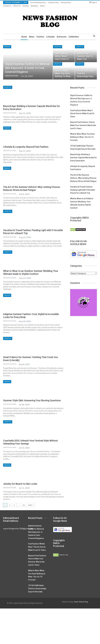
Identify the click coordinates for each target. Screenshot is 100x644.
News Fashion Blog (81, 599)
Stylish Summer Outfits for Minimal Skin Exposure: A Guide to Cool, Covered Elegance (28, 65)
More (63, 3)
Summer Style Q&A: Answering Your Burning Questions (32, 397)
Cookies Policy (53, 3)
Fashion (40, 34)
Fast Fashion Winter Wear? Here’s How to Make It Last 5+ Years (62, 56)
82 (24, 502)
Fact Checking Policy (38, 3)
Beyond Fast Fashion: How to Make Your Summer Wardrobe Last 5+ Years (86, 56)
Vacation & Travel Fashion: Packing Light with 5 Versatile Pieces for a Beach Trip (83, 187)
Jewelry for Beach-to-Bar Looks (20, 481)
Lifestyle (51, 34)
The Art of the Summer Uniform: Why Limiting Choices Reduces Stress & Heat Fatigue (83, 175)
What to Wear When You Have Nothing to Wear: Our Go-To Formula (63, 73)
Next (31, 502)
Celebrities (75, 34)
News (31, 34)
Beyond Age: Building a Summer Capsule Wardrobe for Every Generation (84, 154)
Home (23, 34)
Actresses (62, 34)
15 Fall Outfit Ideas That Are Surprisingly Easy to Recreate (37, 585)
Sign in (93, 2)
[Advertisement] (50, 625)
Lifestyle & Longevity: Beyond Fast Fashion (26, 144)
